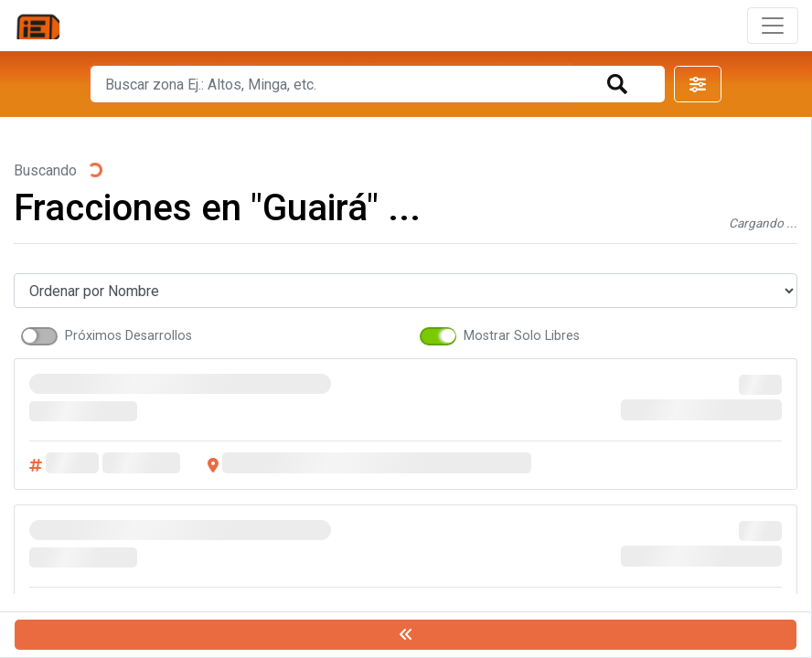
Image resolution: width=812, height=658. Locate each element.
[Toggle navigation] (773, 26)
